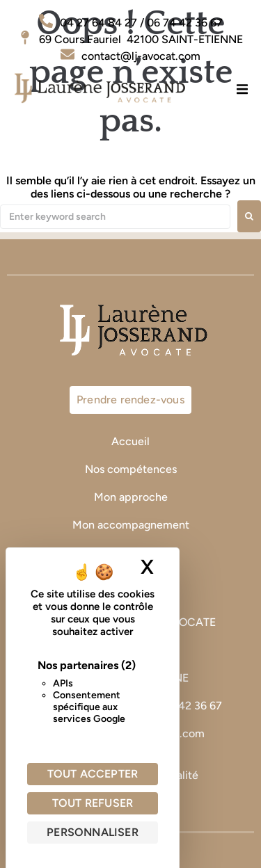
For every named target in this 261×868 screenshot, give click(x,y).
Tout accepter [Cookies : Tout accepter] (93, 774)
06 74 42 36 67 (185, 706)
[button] (242, 89)
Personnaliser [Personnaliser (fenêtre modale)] (93, 832)
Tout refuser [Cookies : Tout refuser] (93, 803)
